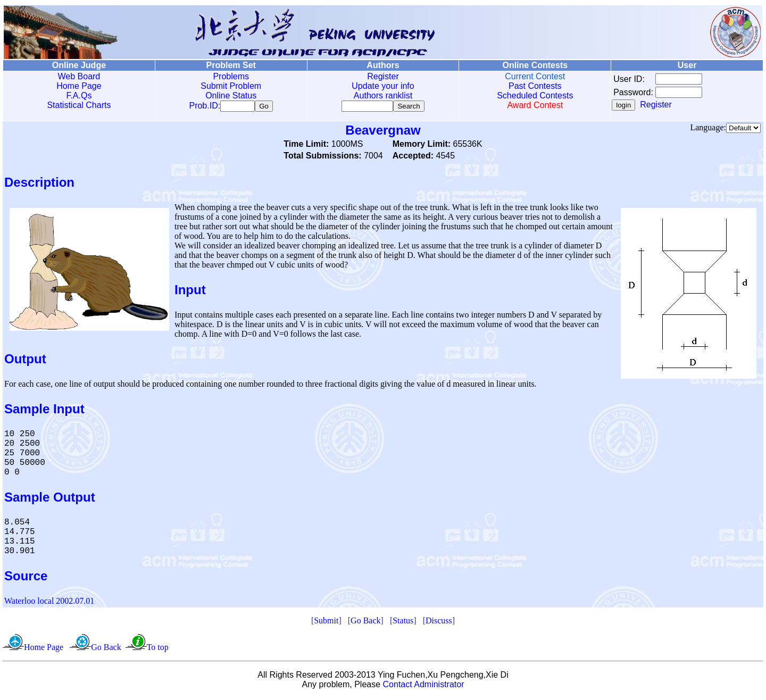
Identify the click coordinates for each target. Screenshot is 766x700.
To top (158, 649)
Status (403, 623)
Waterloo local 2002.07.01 (49, 603)
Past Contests (535, 86)
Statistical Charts (79, 105)
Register (383, 76)
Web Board (79, 76)
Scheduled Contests (535, 95)
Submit (326, 623)
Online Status (231, 95)
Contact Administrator (424, 686)
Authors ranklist (383, 95)
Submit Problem (231, 86)
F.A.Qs (79, 95)
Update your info (383, 86)
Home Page (79, 86)
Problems (231, 76)
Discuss (439, 623)
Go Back (365, 623)
